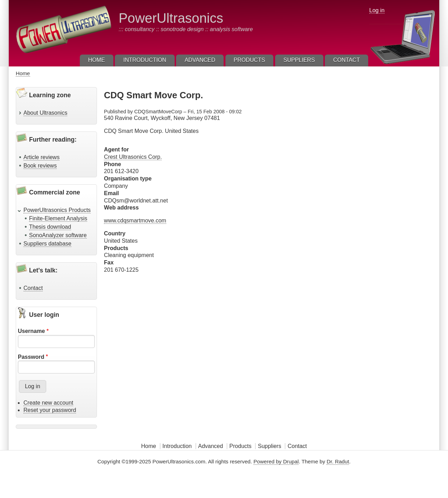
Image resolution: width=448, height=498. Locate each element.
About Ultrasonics (45, 113)
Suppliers (270, 446)
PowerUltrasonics (171, 18)
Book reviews (40, 166)
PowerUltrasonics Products (57, 210)
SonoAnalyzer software (58, 235)
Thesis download (50, 227)
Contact (33, 288)
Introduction (177, 446)
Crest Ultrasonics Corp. (133, 157)
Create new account (48, 403)
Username (31, 331)
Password (31, 357)
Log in (377, 10)
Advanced (211, 446)
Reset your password (50, 410)
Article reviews (41, 157)
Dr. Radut (338, 461)
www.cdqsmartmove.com (135, 220)
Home (23, 73)
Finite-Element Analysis (58, 218)
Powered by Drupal (276, 461)
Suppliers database (47, 244)
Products (240, 446)
